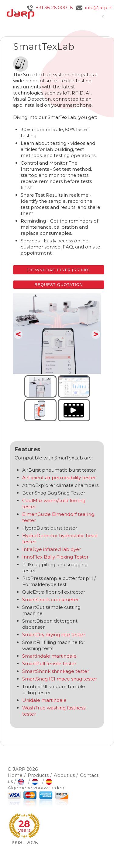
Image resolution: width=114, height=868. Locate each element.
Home (15, 775)
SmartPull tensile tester (49, 664)
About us (64, 775)
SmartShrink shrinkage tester (56, 671)
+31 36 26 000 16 (50, 7)
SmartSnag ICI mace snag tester (60, 679)
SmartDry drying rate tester (54, 635)
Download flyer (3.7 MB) (59, 270)
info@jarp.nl (94, 7)
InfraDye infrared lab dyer (52, 549)
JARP (19, 769)
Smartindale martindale (50, 656)
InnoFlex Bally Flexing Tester (55, 557)
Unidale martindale (44, 700)
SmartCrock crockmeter (50, 600)
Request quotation (59, 285)
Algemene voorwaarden (36, 788)
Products (38, 775)
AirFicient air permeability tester (59, 478)
